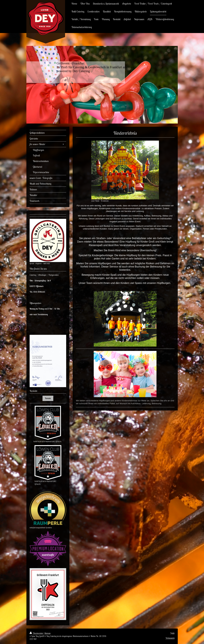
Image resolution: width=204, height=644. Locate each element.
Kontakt (48, 398)
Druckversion (37, 633)
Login (172, 633)
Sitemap (47, 633)
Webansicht (170, 638)
